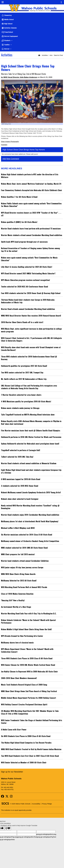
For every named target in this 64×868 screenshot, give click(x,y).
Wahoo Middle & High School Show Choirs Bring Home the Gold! (26, 629)
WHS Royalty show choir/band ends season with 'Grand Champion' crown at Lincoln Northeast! (31, 349)
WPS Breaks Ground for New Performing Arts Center (22, 636)
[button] (32, 40)
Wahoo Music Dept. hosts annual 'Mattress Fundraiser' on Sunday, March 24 (31, 184)
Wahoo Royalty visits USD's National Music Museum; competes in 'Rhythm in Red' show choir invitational (31, 423)
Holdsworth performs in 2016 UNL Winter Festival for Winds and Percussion (31, 437)
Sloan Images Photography (10, 142)
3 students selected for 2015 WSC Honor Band (20, 486)
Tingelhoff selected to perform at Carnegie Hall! (21, 450)
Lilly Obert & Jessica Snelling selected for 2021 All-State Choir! (27, 267)
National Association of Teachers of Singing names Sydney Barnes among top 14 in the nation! (30, 250)
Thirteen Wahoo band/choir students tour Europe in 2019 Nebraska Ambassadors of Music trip (28, 301)
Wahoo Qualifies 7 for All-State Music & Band (19, 197)
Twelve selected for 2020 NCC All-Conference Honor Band (25, 287)
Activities (45, 55)
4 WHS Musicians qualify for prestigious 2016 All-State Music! (26, 401)
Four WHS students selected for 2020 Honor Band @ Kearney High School (31, 293)
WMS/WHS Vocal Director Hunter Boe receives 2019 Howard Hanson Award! (31, 316)
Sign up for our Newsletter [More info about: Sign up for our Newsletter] (12, 772)
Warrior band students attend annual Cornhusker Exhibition (25, 561)
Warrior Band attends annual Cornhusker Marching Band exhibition (28, 309)
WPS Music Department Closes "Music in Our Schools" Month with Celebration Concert (27, 650)
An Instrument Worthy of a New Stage (16, 607)
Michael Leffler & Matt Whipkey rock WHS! (18, 528)
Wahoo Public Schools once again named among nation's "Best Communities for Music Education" (31, 205)
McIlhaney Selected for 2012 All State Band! (19, 581)
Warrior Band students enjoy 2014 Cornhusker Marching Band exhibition (30, 515)
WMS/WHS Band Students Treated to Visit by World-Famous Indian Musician (31, 749)
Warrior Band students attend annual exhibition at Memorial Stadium (29, 463)
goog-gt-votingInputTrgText (46, 837)
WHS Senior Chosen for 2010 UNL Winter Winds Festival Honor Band (28, 665)
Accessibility (36, 804)
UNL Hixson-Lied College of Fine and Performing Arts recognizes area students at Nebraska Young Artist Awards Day (29, 387)
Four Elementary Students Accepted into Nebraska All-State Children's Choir (32, 190)
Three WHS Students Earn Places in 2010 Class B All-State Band (27, 658)
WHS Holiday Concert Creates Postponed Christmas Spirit (24, 704)
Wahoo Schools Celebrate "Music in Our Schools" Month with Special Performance (28, 621)
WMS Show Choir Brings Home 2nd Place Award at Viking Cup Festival (29, 691)
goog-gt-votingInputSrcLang (46, 834)
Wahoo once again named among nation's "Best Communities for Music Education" (29, 259)
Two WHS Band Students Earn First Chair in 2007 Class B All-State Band (30, 756)
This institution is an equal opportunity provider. (16, 810)
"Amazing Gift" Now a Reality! (13, 600)
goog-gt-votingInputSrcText (27, 837)
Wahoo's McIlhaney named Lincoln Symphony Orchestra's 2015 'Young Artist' (31, 492)
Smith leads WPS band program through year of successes (24, 242)
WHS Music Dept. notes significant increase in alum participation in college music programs (31, 330)
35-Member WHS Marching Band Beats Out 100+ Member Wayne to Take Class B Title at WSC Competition (30, 712)
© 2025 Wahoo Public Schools (20, 804)
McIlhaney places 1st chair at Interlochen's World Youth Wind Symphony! (30, 521)
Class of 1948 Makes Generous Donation (17, 594)
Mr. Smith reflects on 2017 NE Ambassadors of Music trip (24, 379)
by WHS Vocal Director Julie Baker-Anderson (19, 77)
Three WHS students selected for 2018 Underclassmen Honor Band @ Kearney (29, 358)
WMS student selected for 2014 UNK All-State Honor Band (24, 548)
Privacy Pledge (47, 804)
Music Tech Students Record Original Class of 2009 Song (24, 685)
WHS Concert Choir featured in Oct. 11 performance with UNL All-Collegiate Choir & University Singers (31, 339)
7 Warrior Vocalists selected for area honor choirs (21, 395)
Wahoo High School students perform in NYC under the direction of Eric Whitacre (30, 176)
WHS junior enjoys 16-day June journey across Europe (22, 567)
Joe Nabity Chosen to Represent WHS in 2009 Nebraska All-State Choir (29, 671)
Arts (51, 55)
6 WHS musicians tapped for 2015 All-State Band (21, 479)
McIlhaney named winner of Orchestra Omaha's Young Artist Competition (30, 541)
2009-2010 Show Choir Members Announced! (19, 678)
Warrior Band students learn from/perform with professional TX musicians (31, 229)
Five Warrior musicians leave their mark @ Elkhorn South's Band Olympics (31, 430)
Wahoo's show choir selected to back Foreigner (20, 499)
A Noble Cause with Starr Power (14, 730)
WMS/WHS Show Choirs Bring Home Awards (18, 574)
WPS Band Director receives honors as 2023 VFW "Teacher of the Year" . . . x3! (31, 214)
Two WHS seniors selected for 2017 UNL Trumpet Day (22, 372)
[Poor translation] (8, 828)
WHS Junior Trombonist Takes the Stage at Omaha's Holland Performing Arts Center (32, 722)
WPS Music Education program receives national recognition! (26, 280)
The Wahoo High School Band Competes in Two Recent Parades (26, 743)
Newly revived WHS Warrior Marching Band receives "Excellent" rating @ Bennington (30, 507)
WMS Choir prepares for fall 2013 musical (18, 554)
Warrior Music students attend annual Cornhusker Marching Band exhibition (32, 235)
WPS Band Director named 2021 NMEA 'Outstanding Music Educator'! (28, 273)
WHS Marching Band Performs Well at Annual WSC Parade (24, 587)
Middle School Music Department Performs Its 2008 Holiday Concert (29, 698)
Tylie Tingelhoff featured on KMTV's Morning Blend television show (28, 415)
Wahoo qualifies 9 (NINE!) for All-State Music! (19, 222)
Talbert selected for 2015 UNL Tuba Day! (17, 457)
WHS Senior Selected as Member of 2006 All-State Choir (24, 762)
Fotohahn (4, 145)
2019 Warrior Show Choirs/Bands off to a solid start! (22, 322)
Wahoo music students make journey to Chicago (20, 408)
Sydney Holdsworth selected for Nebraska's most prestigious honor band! (30, 444)
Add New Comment (11, 159)
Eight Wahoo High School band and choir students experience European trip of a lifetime (31, 471)
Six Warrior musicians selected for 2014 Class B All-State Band (27, 535)
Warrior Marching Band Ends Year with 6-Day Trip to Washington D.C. (29, 613)
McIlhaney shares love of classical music (17, 643)
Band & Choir (59, 55)
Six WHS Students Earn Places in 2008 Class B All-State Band (26, 736)
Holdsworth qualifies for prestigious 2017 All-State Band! (24, 366)
